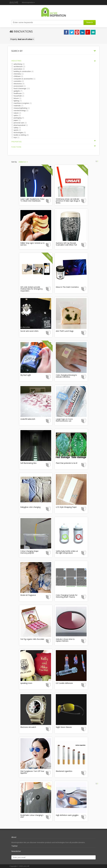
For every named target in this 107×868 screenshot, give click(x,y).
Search (90, 22)
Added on (23, 162)
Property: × (22, 39)
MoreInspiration (28, 2)
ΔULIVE (14, 2)
